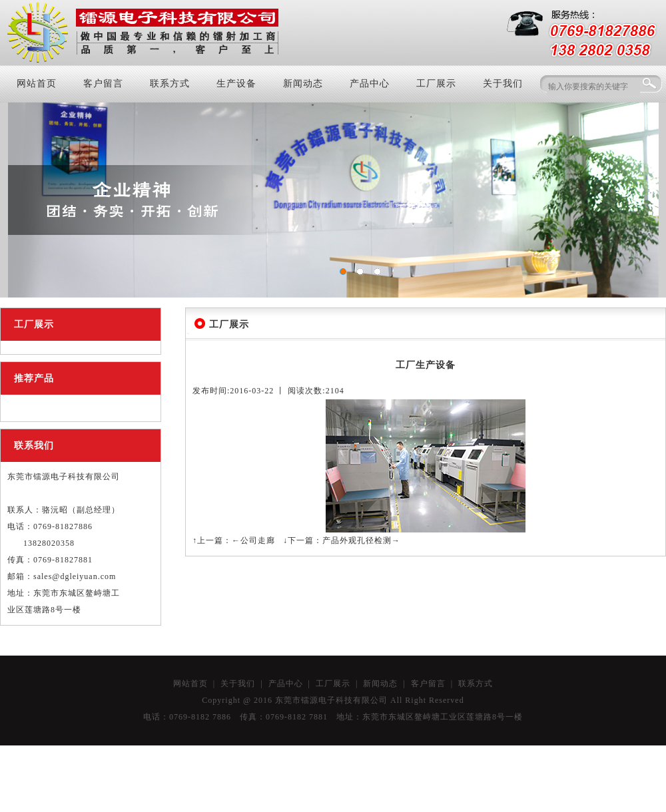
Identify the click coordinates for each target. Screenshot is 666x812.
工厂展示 (436, 84)
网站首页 (37, 84)
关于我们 (503, 84)
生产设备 (236, 84)
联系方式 (170, 84)
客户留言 (103, 84)
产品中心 (370, 84)
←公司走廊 (253, 540)
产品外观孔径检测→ (361, 540)
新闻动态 (303, 84)
